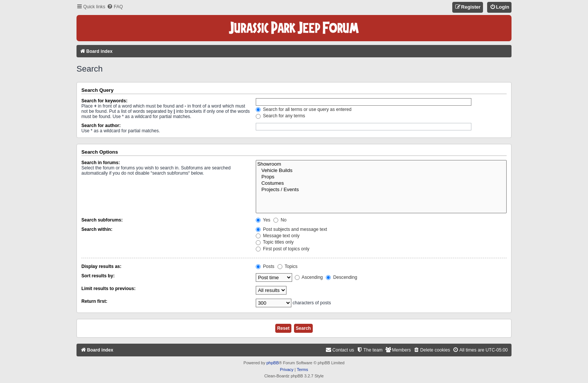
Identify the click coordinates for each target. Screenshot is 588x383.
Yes (263, 220)
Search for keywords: (104, 101)
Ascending (309, 277)
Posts (265, 266)
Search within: (97, 229)
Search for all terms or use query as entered (304, 109)
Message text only (278, 236)
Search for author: (101, 126)
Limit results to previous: (108, 289)
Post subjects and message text (291, 229)
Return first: (94, 301)
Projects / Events (381, 190)
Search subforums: (102, 220)
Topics (287, 266)
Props (381, 177)
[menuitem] (115, 7)
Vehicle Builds (381, 171)
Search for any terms (280, 116)
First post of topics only (283, 249)
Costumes (381, 183)
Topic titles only (275, 242)
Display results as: (101, 266)
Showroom (381, 164)
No (280, 220)
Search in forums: (101, 163)
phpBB (272, 363)
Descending (341, 277)
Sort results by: (98, 276)
